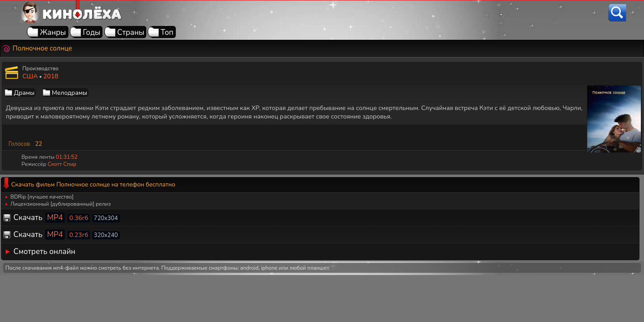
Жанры (53, 32)
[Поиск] (617, 13)
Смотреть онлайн (44, 252)
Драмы (24, 93)
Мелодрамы (70, 93)
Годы (91, 32)
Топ (167, 32)
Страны (131, 32)
